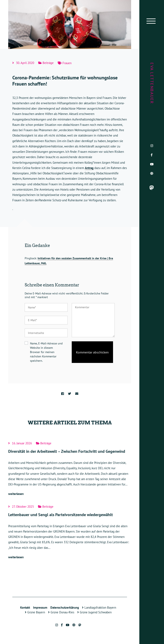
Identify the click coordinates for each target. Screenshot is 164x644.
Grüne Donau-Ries (61, 612)
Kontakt (25, 608)
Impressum (40, 608)
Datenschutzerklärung (65, 608)
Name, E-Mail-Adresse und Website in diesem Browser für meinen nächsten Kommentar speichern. (46, 352)
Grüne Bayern (35, 612)
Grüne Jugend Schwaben (94, 612)
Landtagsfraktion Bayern (99, 608)
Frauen (67, 63)
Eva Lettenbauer (152, 83)
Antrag (89, 168)
